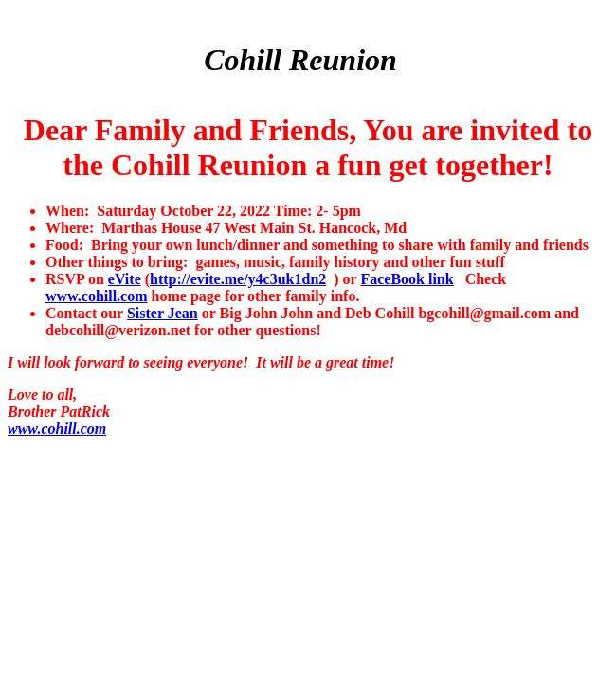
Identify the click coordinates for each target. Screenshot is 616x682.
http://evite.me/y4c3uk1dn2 (238, 279)
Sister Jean (163, 313)
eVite (125, 279)
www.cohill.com (97, 296)
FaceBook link (407, 279)
